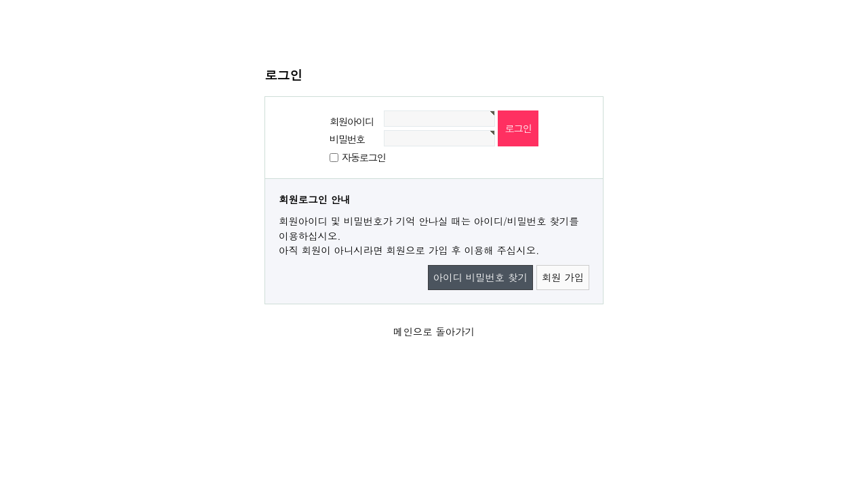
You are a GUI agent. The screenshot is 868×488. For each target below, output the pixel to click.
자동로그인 (364, 157)
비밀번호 (347, 139)
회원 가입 (563, 277)
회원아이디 (352, 121)
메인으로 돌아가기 (434, 331)
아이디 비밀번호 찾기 (480, 277)
